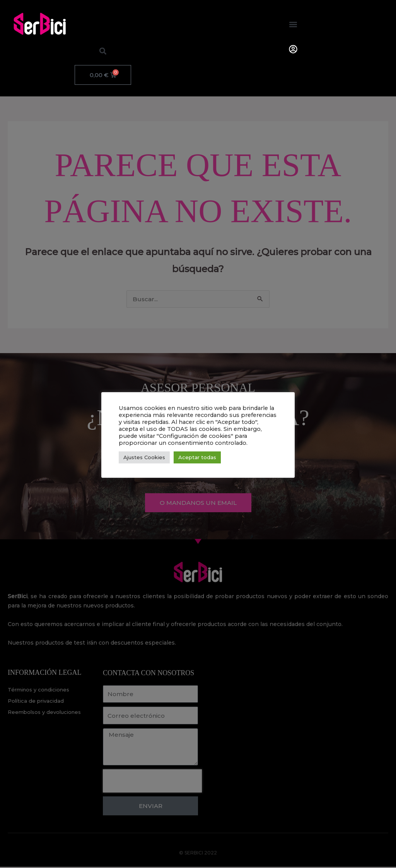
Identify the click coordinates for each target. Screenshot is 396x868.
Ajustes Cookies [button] (144, 457)
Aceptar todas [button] (197, 457)
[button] (293, 24)
